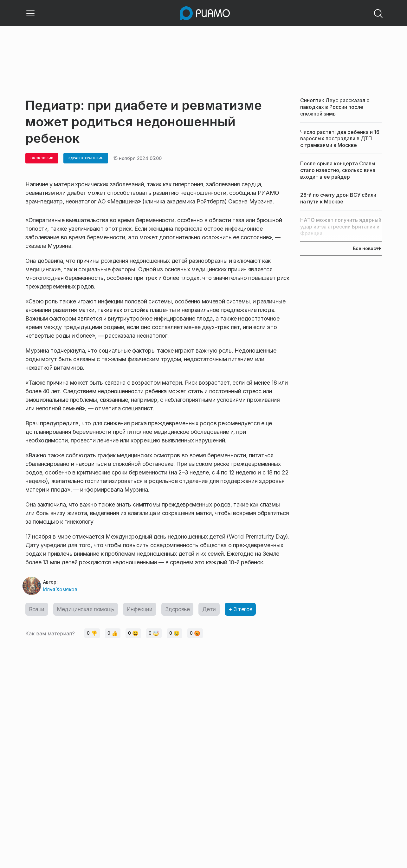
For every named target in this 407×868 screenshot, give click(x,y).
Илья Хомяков (60, 590)
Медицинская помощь (88, 610)
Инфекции (143, 610)
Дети (215, 610)
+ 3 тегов (247, 610)
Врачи (37, 610)
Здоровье (182, 610)
